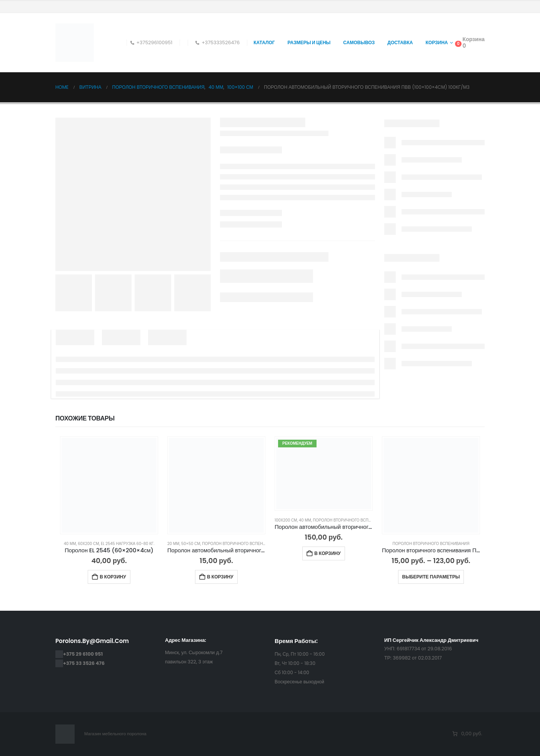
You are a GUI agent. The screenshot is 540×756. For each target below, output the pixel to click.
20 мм (173, 544)
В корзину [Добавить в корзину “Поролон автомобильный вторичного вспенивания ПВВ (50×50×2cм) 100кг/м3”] (220, 577)
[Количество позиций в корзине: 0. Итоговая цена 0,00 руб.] (467, 734)
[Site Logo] (75, 43)
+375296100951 (152, 42)
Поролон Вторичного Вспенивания (240, 544)
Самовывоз (359, 42)
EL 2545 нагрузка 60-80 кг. (127, 544)
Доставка (400, 42)
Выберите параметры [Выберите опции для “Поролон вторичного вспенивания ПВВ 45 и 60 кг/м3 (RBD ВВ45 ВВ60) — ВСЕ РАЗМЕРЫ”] (431, 577)
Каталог (264, 42)
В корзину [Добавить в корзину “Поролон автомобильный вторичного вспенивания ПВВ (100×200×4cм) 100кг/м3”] (327, 553)
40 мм (70, 544)
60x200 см (88, 544)
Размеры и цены (309, 42)
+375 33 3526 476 (84, 663)
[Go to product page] (109, 485)
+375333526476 (217, 42)
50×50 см (191, 544)
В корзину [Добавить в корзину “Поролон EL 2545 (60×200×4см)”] (113, 577)
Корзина (437, 42)
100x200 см (286, 520)
